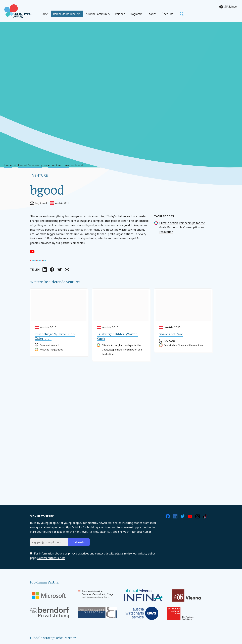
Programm (136, 14)
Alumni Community (98, 14)
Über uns (167, 14)
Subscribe (79, 542)
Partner (120, 14)
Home (44, 14)
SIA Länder (231, 6)
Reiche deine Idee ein (67, 14)
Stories (152, 14)
